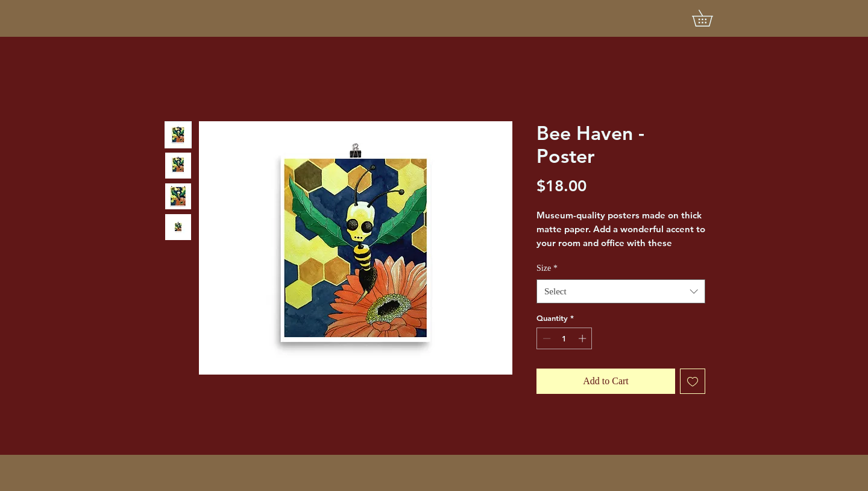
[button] (710, 18)
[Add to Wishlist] (693, 381)
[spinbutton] (565, 338)
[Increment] (583, 338)
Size (547, 268)
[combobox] (621, 292)
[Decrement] (546, 338)
